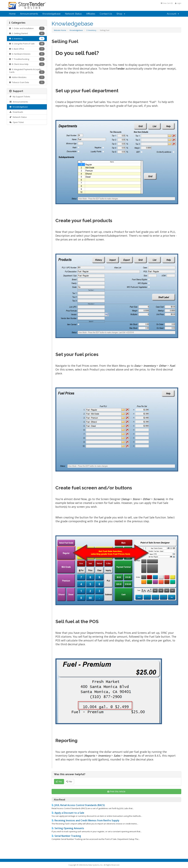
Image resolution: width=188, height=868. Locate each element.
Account (173, 14)
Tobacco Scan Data (27, 82)
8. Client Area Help (27, 64)
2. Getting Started (27, 33)
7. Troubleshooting (27, 59)
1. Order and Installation (27, 28)
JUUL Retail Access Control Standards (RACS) (78, 805)
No (69, 781)
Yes (59, 781)
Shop (121, 14)
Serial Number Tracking (66, 836)
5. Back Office (27, 49)
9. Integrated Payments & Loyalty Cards (27, 71)
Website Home (60, 30)
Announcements (29, 14)
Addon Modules (27, 77)
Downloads (16, 112)
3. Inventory (91, 30)
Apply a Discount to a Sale (68, 813)
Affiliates (91, 14)
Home (12, 14)
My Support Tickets (20, 97)
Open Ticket (16, 122)
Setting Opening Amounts (68, 828)
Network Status (73, 14)
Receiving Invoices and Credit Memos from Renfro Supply (85, 821)
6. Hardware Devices (27, 54)
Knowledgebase (52, 14)
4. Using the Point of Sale (27, 44)
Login (178, 3)
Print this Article (116, 791)
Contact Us (106, 14)
